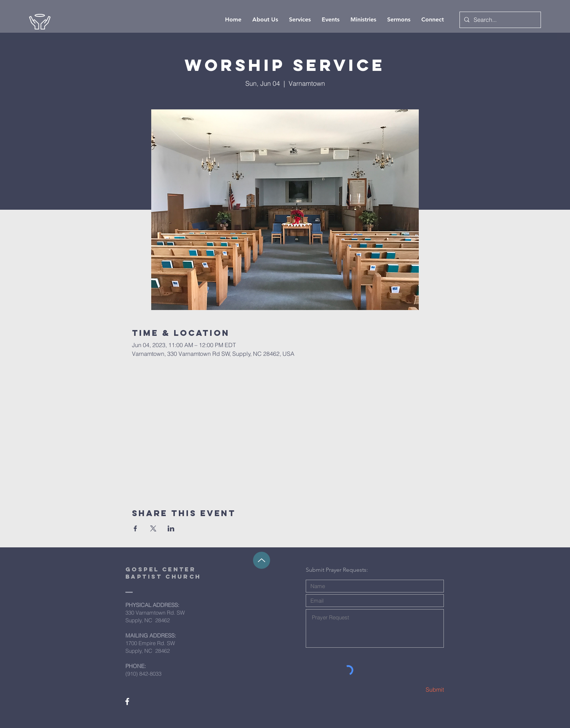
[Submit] (418, 690)
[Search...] (499, 20)
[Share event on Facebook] (135, 528)
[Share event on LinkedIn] (171, 528)
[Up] (262, 560)
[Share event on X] (153, 528)
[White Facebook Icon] (127, 701)
